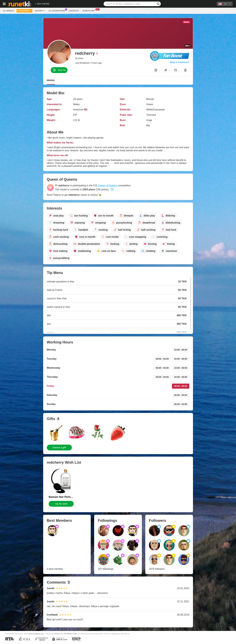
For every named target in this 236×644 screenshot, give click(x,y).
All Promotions (57, 10)
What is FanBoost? (180, 62)
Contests (74, 11)
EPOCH (57, 634)
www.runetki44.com (36, 634)
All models (9, 11)
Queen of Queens (108, 185)
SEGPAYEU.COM (70, 634)
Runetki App (89, 10)
